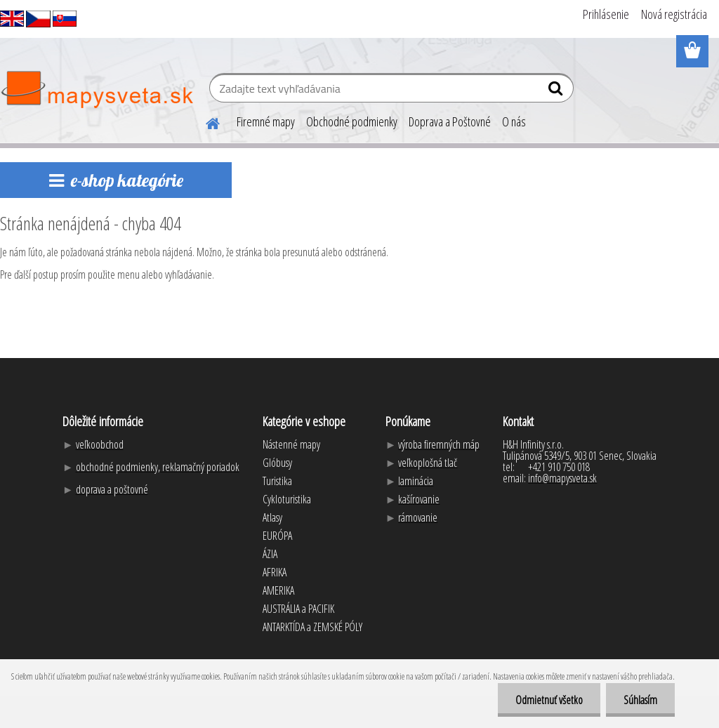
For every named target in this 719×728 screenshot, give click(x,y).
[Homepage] (204, 121)
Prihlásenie (606, 14)
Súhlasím (640, 700)
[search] (557, 91)
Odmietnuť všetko (549, 700)
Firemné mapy (266, 121)
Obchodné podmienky (352, 121)
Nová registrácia (674, 14)
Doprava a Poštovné (450, 121)
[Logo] (97, 90)
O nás (514, 121)
